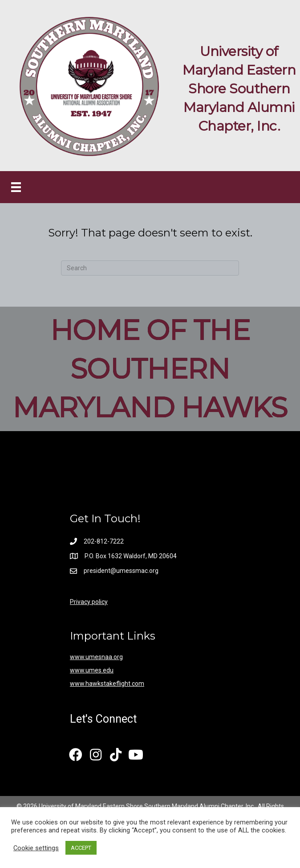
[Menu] (16, 187)
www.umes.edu (92, 670)
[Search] (150, 268)
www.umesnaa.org (96, 657)
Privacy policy (89, 602)
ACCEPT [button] (81, 848)
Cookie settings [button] (36, 848)
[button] (75, 755)
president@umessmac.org (122, 571)
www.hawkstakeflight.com (107, 684)
